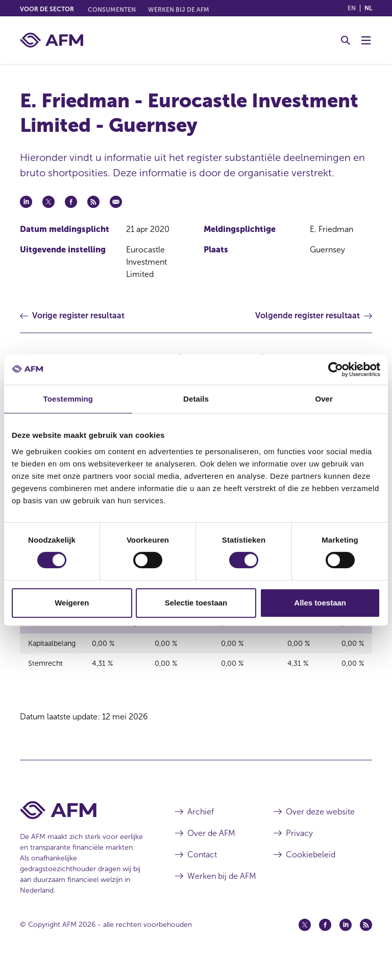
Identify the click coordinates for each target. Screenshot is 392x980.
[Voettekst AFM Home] (82, 826)
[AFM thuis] (52, 40)
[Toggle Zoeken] (346, 40)
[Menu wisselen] (366, 40)
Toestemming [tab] (68, 399)
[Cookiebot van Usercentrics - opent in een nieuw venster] (336, 369)
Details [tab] (196, 399)
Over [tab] (324, 399)
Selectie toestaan (196, 603)
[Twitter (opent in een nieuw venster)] (305, 941)
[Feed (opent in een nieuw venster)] (366, 941)
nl (368, 8)
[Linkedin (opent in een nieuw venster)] (346, 941)
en (352, 8)
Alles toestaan (320, 603)
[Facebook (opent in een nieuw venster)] (325, 941)
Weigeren (72, 603)
